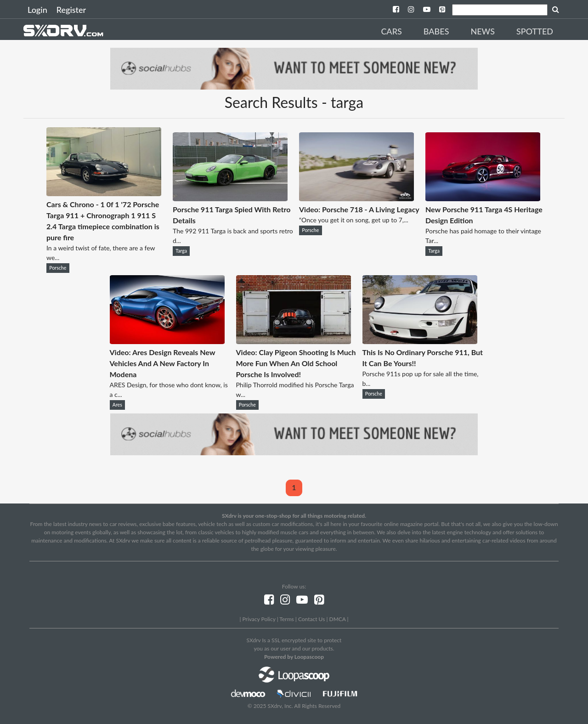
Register (71, 10)
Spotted (535, 31)
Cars (391, 31)
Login (37, 10)
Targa (181, 251)
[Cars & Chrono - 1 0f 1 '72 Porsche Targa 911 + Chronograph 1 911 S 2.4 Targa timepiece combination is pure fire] (104, 193)
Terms (286, 619)
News (483, 31)
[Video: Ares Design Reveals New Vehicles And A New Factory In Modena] (167, 341)
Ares (117, 405)
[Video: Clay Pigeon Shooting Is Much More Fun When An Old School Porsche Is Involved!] (294, 341)
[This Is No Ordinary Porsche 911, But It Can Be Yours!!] (420, 341)
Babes (436, 31)
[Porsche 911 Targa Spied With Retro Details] (230, 198)
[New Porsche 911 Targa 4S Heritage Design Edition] (483, 198)
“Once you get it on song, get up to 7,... (354, 220)
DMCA (338, 619)
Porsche (58, 268)
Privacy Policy (259, 619)
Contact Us (311, 619)
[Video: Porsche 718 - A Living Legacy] (356, 198)
